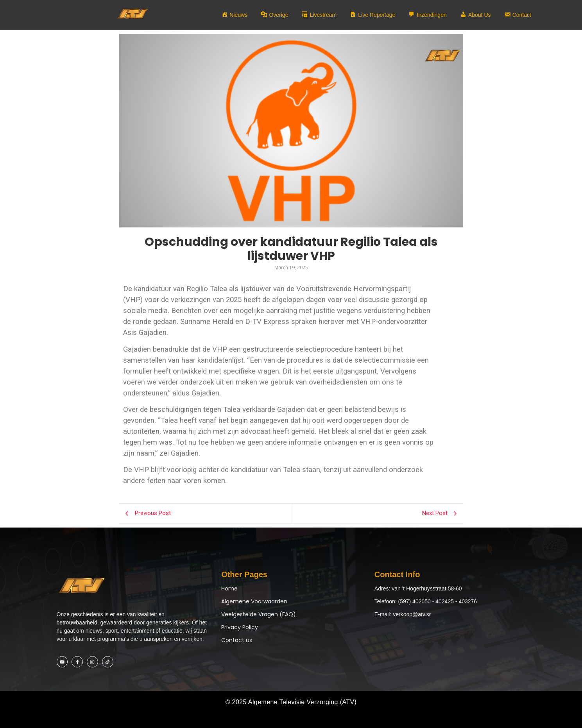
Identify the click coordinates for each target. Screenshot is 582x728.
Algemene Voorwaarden (254, 601)
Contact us (237, 640)
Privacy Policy (240, 627)
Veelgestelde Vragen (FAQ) (259, 614)
